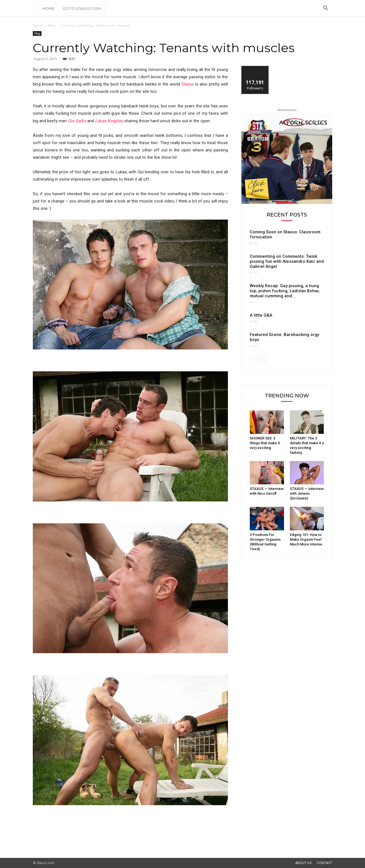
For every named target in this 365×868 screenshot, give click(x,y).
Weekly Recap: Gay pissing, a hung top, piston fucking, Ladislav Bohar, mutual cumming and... (285, 291)
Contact (324, 863)
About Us (303, 863)
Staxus (188, 84)
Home (48, 8)
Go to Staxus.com (82, 8)
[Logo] (36, 8)
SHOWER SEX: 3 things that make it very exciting (265, 443)
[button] (325, 9)
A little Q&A (261, 315)
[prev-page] (253, 359)
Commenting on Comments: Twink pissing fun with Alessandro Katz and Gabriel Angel (287, 261)
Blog (52, 25)
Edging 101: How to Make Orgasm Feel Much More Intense (306, 539)
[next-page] (262, 359)
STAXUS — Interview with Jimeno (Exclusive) (307, 493)
